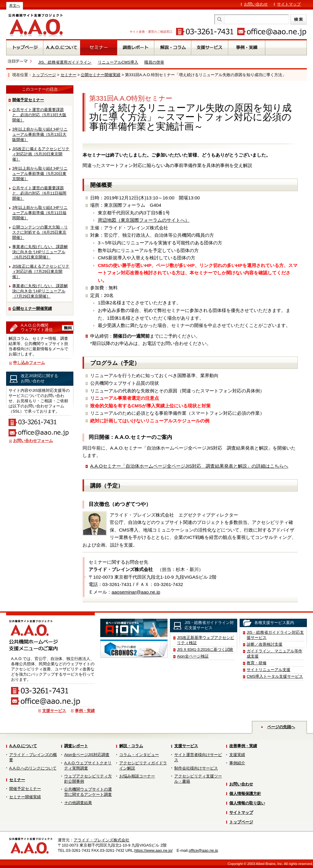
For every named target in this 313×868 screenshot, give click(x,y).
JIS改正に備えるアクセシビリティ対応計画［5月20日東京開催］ (41, 154)
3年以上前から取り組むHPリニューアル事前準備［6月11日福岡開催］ (40, 213)
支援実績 (237, 755)
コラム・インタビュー (139, 755)
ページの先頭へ (281, 727)
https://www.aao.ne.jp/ (153, 850)
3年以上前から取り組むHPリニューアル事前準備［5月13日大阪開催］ (40, 134)
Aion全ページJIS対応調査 (87, 755)
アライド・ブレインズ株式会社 (101, 840)
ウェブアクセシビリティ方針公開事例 (88, 779)
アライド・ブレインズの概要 (33, 757)
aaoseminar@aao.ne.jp (136, 592)
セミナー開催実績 (25, 797)
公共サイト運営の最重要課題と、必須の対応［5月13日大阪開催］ (39, 115)
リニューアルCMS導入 (118, 62)
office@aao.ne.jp (203, 850)
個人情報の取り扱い (247, 803)
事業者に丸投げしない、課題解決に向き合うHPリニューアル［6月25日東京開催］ (40, 252)
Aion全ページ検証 (193, 656)
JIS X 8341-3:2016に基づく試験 (205, 649)
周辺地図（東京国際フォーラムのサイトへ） (144, 220)
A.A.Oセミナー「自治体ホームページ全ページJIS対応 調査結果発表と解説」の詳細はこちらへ (189, 466)
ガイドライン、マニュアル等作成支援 (274, 654)
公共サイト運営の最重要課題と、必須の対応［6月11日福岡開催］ (39, 193)
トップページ (44, 75)
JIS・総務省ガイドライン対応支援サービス (275, 635)
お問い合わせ (256, 4)
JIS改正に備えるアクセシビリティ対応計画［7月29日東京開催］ (41, 271)
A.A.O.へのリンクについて (33, 768)
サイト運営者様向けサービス (198, 757)
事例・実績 (85, 711)
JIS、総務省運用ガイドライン (65, 62)
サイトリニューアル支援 (269, 670)
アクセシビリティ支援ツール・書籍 (198, 779)
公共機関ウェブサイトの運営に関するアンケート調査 (88, 792)
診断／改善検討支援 (265, 644)
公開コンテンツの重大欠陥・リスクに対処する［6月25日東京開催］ (40, 232)
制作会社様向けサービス (196, 768)
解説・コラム (131, 746)
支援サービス (54, 711)
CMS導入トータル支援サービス (275, 676)
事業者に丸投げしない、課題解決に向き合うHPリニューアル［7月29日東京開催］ (40, 291)
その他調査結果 (78, 803)
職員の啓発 (154, 62)
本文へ (15, 6)
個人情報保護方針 (245, 794)
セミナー (68, 75)
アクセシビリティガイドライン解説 (143, 766)
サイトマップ (289, 4)
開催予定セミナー (28, 100)
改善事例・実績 (243, 746)
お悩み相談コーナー (137, 776)
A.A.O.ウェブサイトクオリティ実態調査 (88, 766)
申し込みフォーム (29, 363)
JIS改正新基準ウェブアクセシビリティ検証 (206, 640)
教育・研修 (257, 663)
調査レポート (76, 746)
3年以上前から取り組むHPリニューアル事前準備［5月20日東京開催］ (40, 174)
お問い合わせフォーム (33, 441)
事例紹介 (237, 763)
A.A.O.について (23, 746)
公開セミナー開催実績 (101, 75)
